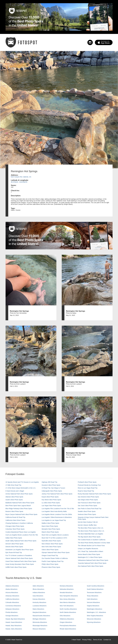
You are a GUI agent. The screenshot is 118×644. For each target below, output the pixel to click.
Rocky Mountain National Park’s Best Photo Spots (94, 494)
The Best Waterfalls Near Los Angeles (91, 534)
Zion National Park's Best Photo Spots (91, 566)
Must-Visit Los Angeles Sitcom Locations (55, 535)
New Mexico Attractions (68, 602)
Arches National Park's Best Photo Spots (19, 494)
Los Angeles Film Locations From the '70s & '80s (58, 509)
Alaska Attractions (12, 589)
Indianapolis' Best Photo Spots (52, 491)
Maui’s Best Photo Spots (50, 526)
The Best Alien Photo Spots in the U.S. (91, 528)
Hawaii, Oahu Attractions (14, 629)
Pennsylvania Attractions (68, 626)
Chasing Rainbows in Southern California (19, 523)
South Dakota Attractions (95, 589)
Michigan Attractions (39, 619)
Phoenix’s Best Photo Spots (51, 567)
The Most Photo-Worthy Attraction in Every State (94, 543)
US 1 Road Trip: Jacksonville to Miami (91, 551)
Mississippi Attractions (40, 626)
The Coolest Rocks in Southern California (92, 540)
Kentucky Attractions (39, 602)
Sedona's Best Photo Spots (87, 514)
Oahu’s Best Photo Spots (50, 550)
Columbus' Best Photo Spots (15, 529)
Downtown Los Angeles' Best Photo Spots (19, 550)
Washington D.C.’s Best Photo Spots (90, 557)
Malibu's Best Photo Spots (50, 523)
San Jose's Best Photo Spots (88, 506)
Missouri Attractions (39, 629)
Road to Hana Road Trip (86, 491)
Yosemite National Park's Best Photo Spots (92, 563)
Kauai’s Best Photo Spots (50, 497)
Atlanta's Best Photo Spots (14, 497)
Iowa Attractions (38, 596)
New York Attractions (67, 606)
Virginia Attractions (93, 606)
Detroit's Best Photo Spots (14, 547)
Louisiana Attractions (40, 606)
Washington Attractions (95, 609)
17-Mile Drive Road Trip (13, 485)
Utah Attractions (92, 599)
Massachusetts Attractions (41, 616)
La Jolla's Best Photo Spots (51, 503)
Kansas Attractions (39, 599)
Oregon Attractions (66, 622)
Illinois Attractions (38, 589)
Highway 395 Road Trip (50, 482)
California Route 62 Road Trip (15, 517)
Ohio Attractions (65, 616)
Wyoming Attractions (94, 622)
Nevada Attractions (66, 592)
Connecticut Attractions (13, 606)
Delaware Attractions (12, 609)
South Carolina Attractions (96, 586)
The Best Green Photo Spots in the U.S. (91, 531)
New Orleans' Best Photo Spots (52, 544)
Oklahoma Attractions (67, 619)
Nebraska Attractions (67, 589)
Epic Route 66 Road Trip (14, 552)
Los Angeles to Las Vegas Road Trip (54, 520)
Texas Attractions (93, 596)
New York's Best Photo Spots (51, 547)
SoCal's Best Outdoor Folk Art (88, 522)
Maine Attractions (38, 609)
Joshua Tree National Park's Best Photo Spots (57, 494)
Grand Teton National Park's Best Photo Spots (21, 561)
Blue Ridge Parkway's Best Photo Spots (19, 509)
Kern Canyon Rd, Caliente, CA (21, 177)
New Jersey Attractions (67, 599)
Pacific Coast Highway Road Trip (53, 561)
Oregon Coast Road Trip (50, 555)
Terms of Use (97, 640)
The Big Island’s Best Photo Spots (89, 537)
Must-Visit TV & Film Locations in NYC (54, 538)
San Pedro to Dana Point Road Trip (90, 509)
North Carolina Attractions (68, 609)
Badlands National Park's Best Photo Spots (20, 503)
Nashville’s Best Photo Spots (51, 541)
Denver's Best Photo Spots (14, 544)
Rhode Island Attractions (68, 629)
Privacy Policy (87, 640)
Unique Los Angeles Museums (88, 549)
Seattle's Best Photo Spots (87, 511)
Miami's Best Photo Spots (50, 532)
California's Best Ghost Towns (15, 520)
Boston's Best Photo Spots (14, 511)
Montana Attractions (66, 586)
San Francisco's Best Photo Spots (89, 503)
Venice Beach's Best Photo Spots (89, 554)
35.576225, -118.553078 (19, 182)
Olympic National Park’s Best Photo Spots (56, 552)
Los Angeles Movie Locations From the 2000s (57, 514)
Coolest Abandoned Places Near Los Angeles (21, 532)
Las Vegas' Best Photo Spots (51, 506)
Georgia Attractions (12, 616)
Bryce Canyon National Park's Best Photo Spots (22, 514)
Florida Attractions (12, 612)
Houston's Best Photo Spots (51, 485)
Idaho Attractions (38, 586)
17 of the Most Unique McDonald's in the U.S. (21, 488)
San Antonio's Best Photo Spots (88, 497)
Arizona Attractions (12, 592)
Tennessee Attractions (94, 592)
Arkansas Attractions (12, 596)
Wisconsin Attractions (94, 619)
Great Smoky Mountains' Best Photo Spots (20, 564)
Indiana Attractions (39, 592)
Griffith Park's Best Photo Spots (16, 567)
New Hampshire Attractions (69, 596)
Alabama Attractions (12, 586)
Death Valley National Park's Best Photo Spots (21, 541)
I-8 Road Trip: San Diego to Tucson (53, 488)
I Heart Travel (76, 640)
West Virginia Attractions (95, 616)
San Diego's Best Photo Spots (88, 500)
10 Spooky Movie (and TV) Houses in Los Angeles (22, 482)
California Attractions (12, 599)
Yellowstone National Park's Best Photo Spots (93, 560)
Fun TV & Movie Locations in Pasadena (19, 555)
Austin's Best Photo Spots (14, 500)
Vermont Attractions (93, 602)
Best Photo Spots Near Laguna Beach (18, 506)
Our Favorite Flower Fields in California (55, 558)
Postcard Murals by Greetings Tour (89, 485)
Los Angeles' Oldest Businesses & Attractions (57, 517)
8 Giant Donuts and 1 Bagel (15, 491)
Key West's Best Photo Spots (51, 500)
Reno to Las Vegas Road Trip (88, 488)
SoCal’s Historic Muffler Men (87, 525)
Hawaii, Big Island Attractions (15, 619)
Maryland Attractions (39, 612)
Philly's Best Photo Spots (50, 564)
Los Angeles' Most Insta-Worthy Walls (54, 511)
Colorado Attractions (12, 602)
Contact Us (107, 640)
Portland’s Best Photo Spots (87, 482)
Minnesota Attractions (40, 622)
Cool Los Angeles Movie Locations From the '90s (22, 535)
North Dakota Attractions (68, 612)
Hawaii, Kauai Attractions (14, 622)
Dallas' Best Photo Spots (14, 538)
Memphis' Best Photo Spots (51, 529)
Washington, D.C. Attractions (96, 612)
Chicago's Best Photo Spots (15, 526)
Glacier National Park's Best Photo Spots (19, 558)
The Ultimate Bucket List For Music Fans (91, 546)
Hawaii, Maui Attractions (14, 626)
